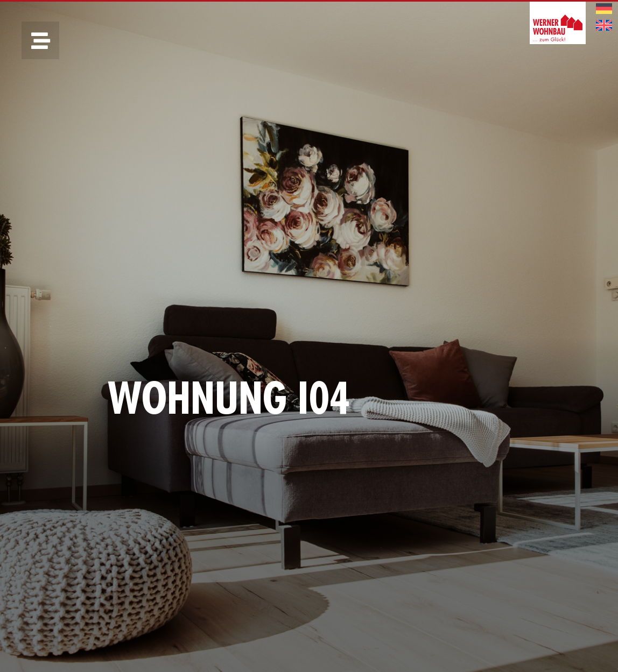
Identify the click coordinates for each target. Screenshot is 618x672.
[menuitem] (604, 9)
